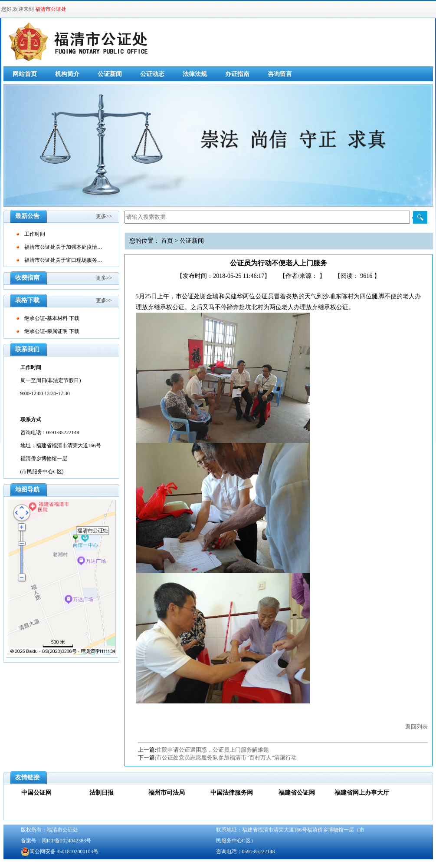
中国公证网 (36, 793)
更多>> (104, 216)
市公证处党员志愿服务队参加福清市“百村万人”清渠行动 (226, 757)
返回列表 (416, 727)
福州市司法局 (167, 793)
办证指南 (237, 74)
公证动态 (152, 74)
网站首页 (25, 74)
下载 (74, 318)
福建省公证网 (297, 793)
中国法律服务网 (232, 793)
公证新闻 (110, 74)
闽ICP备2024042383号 (67, 841)
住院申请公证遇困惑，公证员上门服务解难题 (213, 750)
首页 (167, 241)
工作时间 (35, 234)
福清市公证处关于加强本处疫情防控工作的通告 (79, 247)
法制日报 (102, 793)
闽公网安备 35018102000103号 (60, 851)
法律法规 (195, 74)
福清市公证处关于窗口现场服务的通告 (69, 260)
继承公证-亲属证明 (46, 331)
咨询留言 (280, 74)
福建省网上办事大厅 (362, 793)
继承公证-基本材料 (46, 318)
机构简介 (67, 74)
